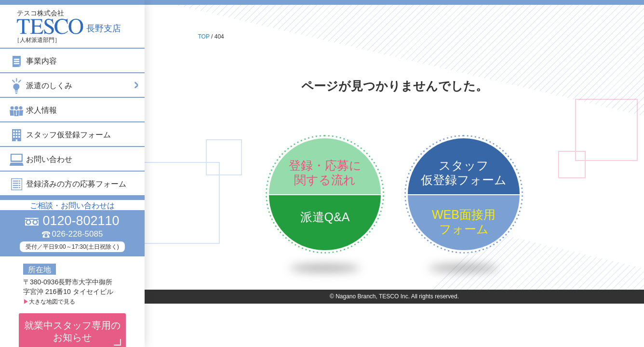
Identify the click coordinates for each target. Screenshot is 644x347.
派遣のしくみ (75, 85)
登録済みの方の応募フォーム (68, 184)
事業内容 (33, 61)
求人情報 (33, 110)
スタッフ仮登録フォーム (60, 135)
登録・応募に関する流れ (325, 173)
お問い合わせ (41, 159)
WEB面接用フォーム (464, 222)
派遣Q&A (325, 217)
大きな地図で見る (49, 302)
